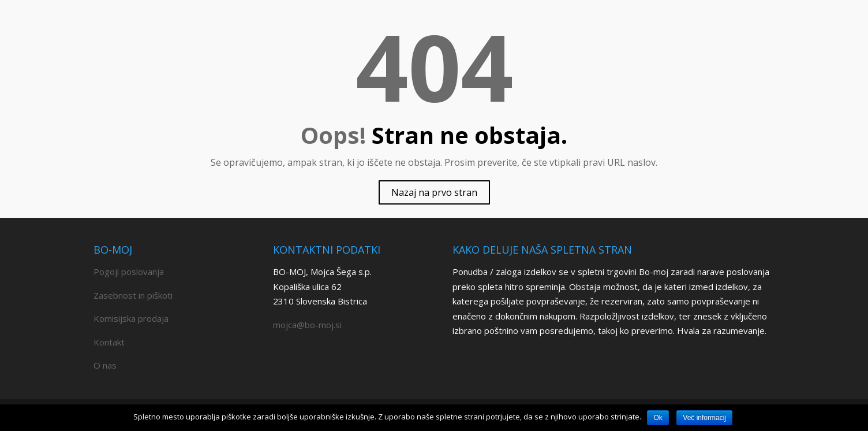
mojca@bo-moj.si (307, 325)
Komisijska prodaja (131, 318)
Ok (658, 418)
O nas (105, 365)
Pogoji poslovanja (129, 272)
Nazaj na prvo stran (434, 192)
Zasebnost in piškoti (133, 295)
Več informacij (704, 418)
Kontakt (109, 342)
